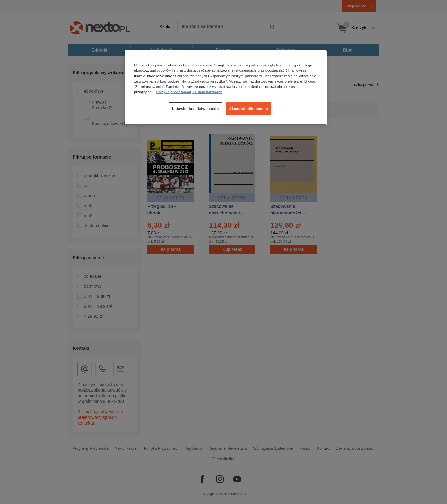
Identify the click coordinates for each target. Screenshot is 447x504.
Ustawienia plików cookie (195, 109)
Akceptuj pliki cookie (248, 109)
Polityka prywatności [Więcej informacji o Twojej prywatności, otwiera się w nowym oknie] (173, 92)
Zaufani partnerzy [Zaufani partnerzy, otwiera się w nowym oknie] (207, 92)
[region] (226, 88)
